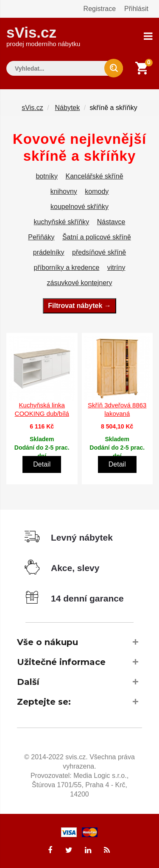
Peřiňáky (41, 237)
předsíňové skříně (99, 252)
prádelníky (49, 252)
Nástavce (111, 222)
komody (97, 191)
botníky (47, 176)
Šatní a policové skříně (97, 237)
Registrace (100, 9)
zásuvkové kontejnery (80, 283)
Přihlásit (136, 9)
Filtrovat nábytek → (79, 306)
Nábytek (68, 108)
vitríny (116, 268)
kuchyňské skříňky (62, 222)
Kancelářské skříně (94, 176)
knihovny (64, 191)
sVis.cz (43, 36)
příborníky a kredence (67, 268)
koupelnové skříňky (79, 207)
